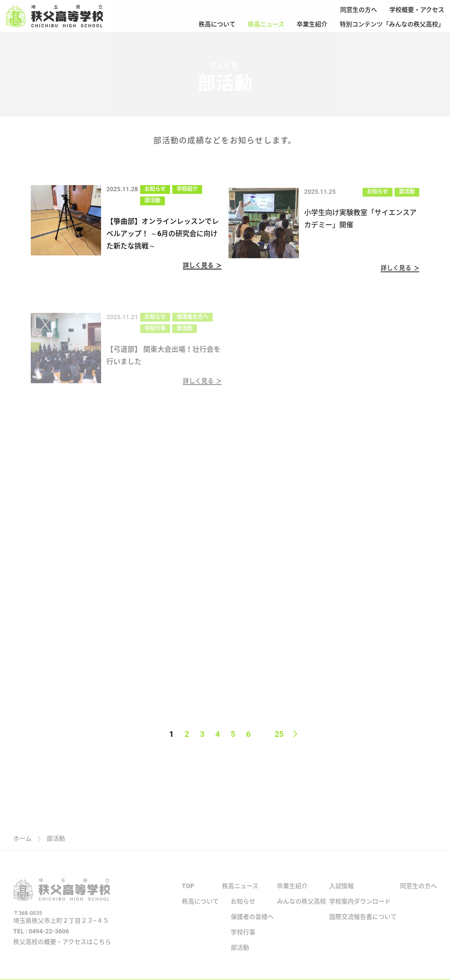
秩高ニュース (266, 24)
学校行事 (155, 333)
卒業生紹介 (312, 24)
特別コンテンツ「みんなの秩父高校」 (392, 24)
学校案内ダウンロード (360, 908)
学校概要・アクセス (417, 10)
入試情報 (341, 893)
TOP (188, 893)
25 (279, 734)
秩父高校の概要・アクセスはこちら (62, 949)
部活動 (152, 200)
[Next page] (295, 734)
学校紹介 (187, 189)
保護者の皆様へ (252, 924)
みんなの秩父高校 (301, 908)
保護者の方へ (192, 322)
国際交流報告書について (363, 924)
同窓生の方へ (359, 10)
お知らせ (155, 189)
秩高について (217, 24)
